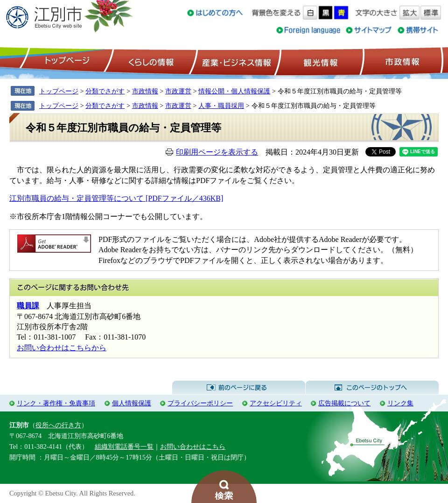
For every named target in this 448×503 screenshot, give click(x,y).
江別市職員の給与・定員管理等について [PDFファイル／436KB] (116, 198)
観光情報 (319, 61)
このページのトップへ (372, 388)
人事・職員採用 (221, 106)
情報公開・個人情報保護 (234, 91)
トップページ (66, 61)
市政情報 (401, 61)
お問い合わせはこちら (193, 446)
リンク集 (400, 403)
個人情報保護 (132, 403)
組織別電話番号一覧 (124, 446)
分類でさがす (105, 91)
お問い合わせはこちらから (62, 348)
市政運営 (178, 91)
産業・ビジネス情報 (235, 61)
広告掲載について (344, 403)
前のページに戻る (239, 388)
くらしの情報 (150, 61)
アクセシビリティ (276, 403)
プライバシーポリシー (200, 403)
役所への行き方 (58, 425)
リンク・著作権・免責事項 (56, 403)
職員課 (28, 306)
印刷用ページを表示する (217, 152)
